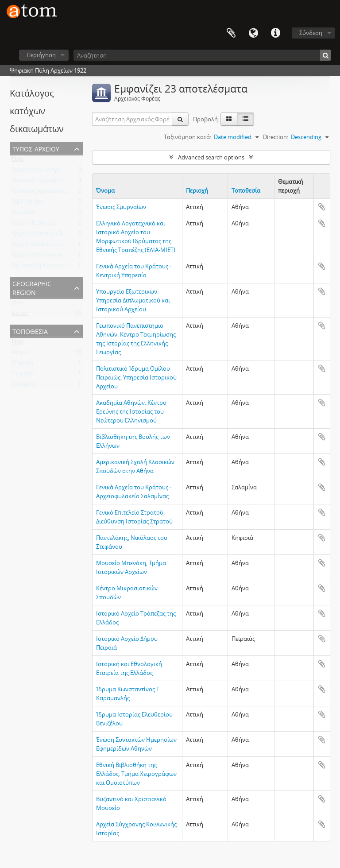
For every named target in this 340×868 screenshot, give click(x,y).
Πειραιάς (23, 375)
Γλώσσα (253, 33)
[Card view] (229, 119)
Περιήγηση (41, 55)
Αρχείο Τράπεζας (34, 225)
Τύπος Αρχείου (36, 148)
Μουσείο (23, 214)
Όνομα (105, 190)
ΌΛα (17, 161)
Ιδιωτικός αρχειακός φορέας (49, 182)
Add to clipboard (322, 207)
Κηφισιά (22, 364)
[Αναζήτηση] (202, 55)
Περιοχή (197, 190)
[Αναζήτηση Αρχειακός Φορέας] (132, 119)
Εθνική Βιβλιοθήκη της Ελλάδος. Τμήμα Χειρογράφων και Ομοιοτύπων (136, 774)
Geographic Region (32, 287)
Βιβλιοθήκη (27, 203)
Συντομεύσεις (275, 33)
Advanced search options (211, 157)
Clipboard (231, 33)
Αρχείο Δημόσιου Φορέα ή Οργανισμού (64, 235)
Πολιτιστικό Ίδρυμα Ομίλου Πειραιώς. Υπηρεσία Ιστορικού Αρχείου (136, 377)
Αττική (20, 315)
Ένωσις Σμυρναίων (121, 207)
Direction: (276, 137)
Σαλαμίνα (24, 386)
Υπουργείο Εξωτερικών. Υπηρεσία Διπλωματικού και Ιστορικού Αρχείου (133, 300)
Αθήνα (20, 354)
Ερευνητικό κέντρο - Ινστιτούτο (53, 171)
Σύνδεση (311, 33)
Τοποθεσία (30, 331)
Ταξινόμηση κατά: (187, 137)
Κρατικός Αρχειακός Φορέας (49, 193)
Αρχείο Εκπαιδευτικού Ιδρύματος (56, 246)
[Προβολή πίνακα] (245, 119)
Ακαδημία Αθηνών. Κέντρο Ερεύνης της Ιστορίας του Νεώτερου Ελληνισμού (131, 411)
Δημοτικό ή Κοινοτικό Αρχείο (50, 267)
